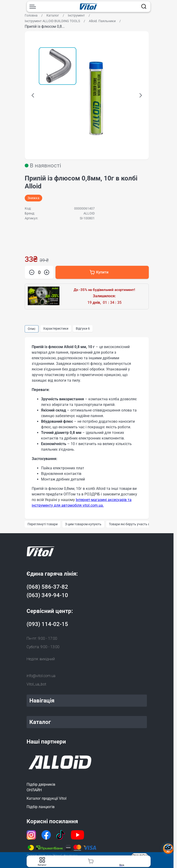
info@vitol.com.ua (41, 676)
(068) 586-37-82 (47, 587)
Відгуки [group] (83, 329)
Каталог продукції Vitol (47, 798)
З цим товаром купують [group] (83, 524)
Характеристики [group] (56, 329)
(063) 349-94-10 (47, 595)
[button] (33, 95)
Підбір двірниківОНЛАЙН (41, 787)
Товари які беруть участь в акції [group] (133, 524)
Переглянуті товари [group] (43, 524)
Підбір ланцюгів (41, 807)
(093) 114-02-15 (47, 624)
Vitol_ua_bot (36, 684)
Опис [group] (32, 329)
